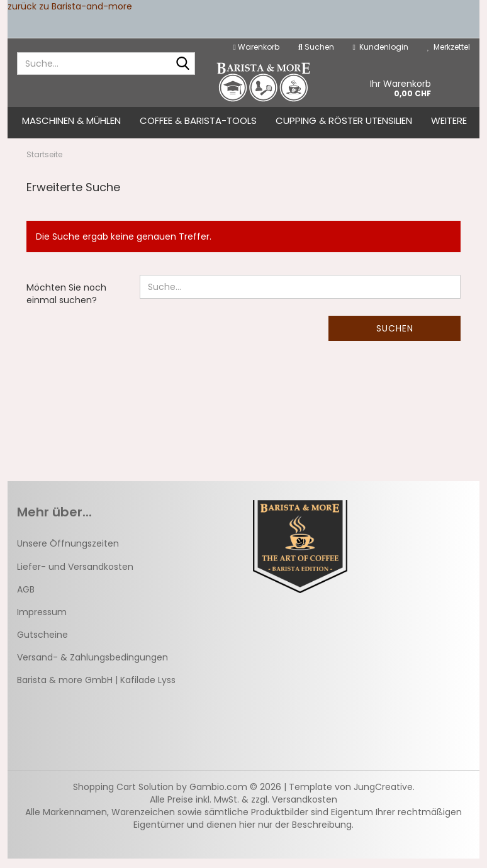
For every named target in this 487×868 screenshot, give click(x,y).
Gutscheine (42, 644)
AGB (26, 598)
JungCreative (383, 796)
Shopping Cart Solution (123, 796)
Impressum (42, 621)
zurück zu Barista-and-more (70, 6)
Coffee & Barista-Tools (198, 120)
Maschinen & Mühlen (71, 120)
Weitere (449, 120)
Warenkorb (256, 47)
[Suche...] (183, 64)
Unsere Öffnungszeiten (68, 553)
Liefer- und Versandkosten (75, 576)
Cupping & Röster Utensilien (344, 120)
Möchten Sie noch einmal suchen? (66, 303)
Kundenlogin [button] (381, 47)
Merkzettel (449, 47)
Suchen (395, 338)
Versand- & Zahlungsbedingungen (92, 667)
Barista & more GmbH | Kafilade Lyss (96, 689)
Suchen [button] (316, 47)
